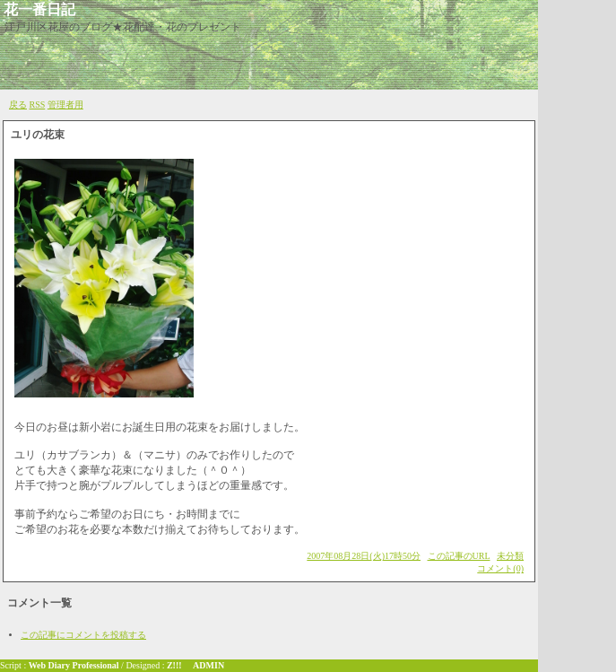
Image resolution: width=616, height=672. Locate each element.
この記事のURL (459, 556)
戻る (18, 105)
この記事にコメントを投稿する (83, 635)
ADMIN (208, 665)
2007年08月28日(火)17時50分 (364, 556)
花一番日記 (39, 9)
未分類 (510, 556)
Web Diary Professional (74, 665)
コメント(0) (500, 568)
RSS (38, 105)
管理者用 (65, 105)
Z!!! (174, 665)
